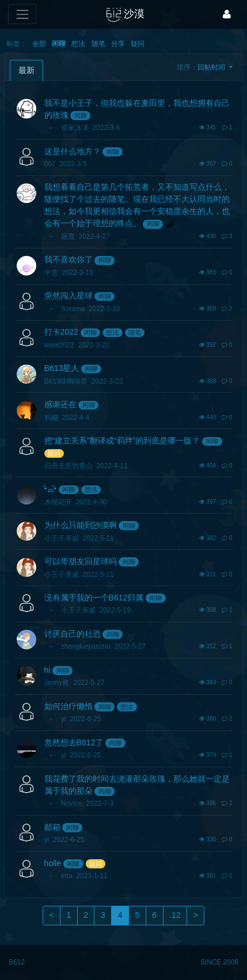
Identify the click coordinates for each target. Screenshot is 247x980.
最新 (26, 70)
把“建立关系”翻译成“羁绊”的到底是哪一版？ (122, 441)
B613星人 (62, 368)
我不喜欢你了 (69, 259)
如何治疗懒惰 (69, 706)
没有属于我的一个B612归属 (94, 598)
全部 (39, 44)
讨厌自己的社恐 (73, 634)
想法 (78, 44)
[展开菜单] (22, 14)
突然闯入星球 (69, 296)
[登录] (227, 14)
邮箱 (52, 827)
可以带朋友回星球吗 (81, 561)
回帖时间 (212, 67)
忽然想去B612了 (74, 742)
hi (48, 670)
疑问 (138, 44)
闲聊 (59, 44)
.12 (175, 915)
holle (53, 863)
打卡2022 (61, 332)
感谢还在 (60, 404)
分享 (118, 44)
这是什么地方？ (73, 151)
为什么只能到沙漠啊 (81, 525)
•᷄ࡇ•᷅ (51, 489)
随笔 (98, 44)
